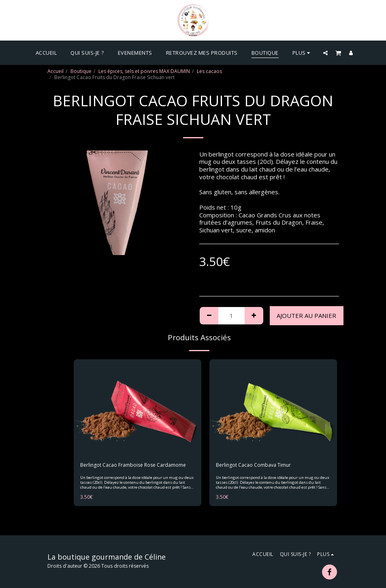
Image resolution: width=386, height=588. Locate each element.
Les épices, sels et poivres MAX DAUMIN (144, 71)
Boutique (81, 71)
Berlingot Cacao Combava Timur (253, 465)
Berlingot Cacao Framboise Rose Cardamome (133, 465)
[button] (325, 53)
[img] (138, 407)
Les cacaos (209, 71)
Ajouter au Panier (306, 315)
